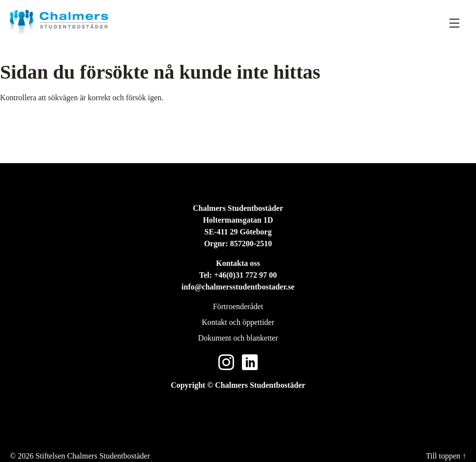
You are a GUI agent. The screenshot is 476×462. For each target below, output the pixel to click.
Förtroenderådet (238, 306)
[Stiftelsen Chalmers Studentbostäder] (59, 22)
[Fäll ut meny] (454, 23)
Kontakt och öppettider (238, 322)
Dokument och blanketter (238, 338)
